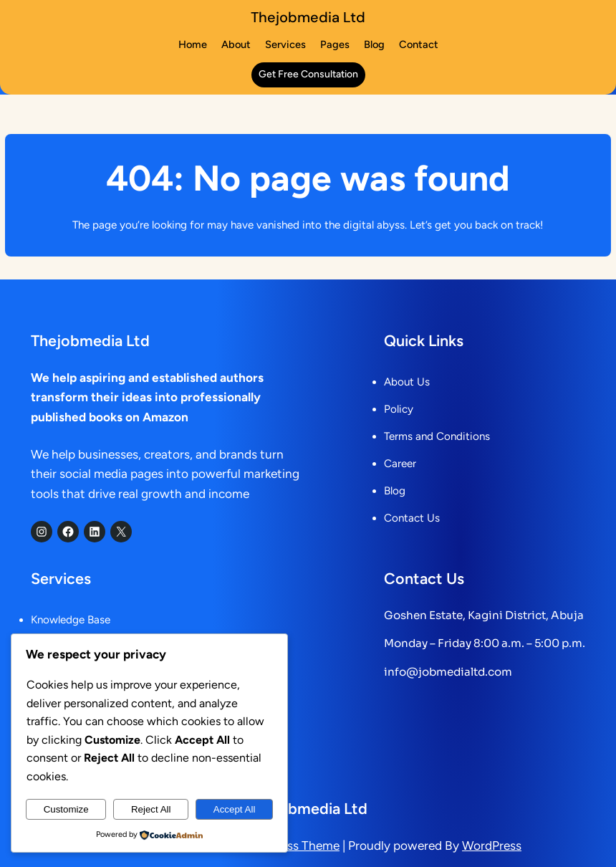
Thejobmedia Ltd (308, 17)
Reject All (151, 809)
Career (400, 464)
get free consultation (308, 74)
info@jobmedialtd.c (439, 672)
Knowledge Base (71, 620)
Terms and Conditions (437, 436)
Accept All (235, 809)
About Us (407, 382)
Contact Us (412, 518)
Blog (395, 491)
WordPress (492, 846)
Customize (66, 809)
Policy (399, 409)
